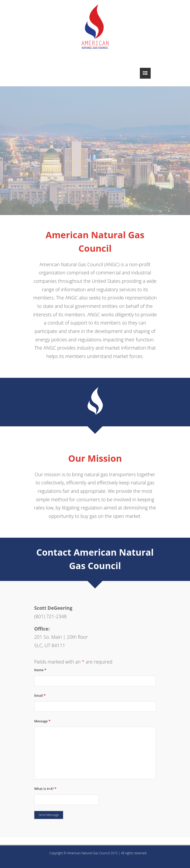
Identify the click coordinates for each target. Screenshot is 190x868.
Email (40, 695)
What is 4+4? (45, 789)
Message (42, 721)
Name (40, 670)
